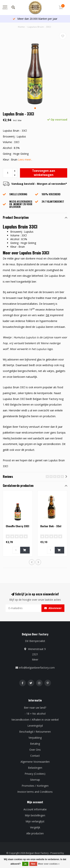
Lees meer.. (25, 159)
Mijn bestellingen (35, 815)
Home (21, 27)
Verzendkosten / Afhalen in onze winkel (35, 720)
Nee (33, 864)
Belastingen (35, 768)
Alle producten (35, 833)
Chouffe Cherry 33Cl (17, 526)
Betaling (35, 744)
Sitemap (35, 780)
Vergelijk (35, 827)
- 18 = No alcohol (35, 714)
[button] (35, 108)
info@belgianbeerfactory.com (37, 668)
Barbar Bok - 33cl (51, 526)
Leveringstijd (35, 726)
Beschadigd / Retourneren (35, 732)
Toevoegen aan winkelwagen (44, 173)
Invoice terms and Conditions (35, 792)
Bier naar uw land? (35, 708)
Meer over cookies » (49, 864)
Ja (25, 864)
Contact (35, 756)
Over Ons (35, 750)
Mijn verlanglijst (35, 821)
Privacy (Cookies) (35, 774)
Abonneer (53, 608)
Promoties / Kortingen (35, 786)
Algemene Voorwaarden (35, 762)
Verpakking (35, 738)
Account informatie (35, 809)
